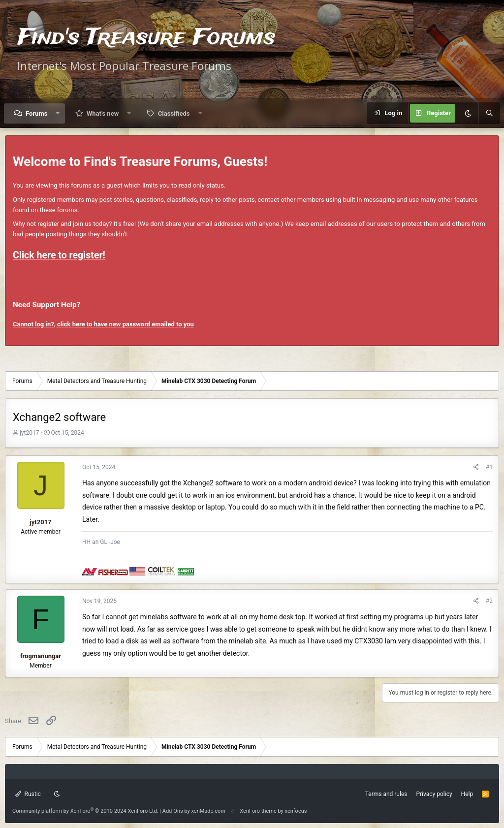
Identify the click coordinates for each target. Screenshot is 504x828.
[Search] (489, 113)
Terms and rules (386, 794)
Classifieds (174, 113)
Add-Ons (173, 811)
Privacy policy (434, 794)
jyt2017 (29, 433)
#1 (489, 467)
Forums (36, 113)
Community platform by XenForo (85, 811)
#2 (489, 601)
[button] (58, 113)
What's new (103, 113)
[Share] (476, 467)
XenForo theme (258, 811)
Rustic (28, 794)
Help (467, 794)
